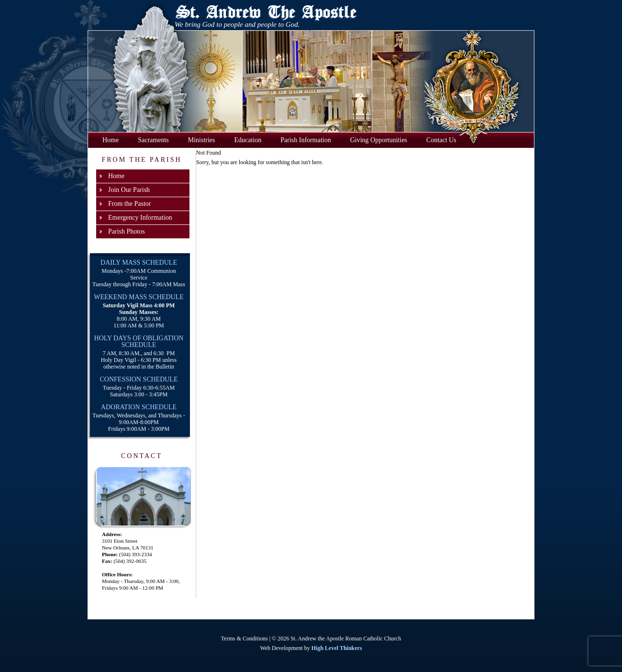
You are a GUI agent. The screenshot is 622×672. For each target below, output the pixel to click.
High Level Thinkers (337, 648)
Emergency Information (140, 218)
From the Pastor (129, 204)
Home (111, 140)
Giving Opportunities (379, 140)
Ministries (202, 140)
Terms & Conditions (244, 638)
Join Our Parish (129, 190)
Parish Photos (127, 231)
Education (248, 140)
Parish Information (305, 140)
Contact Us (441, 140)
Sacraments (153, 140)
